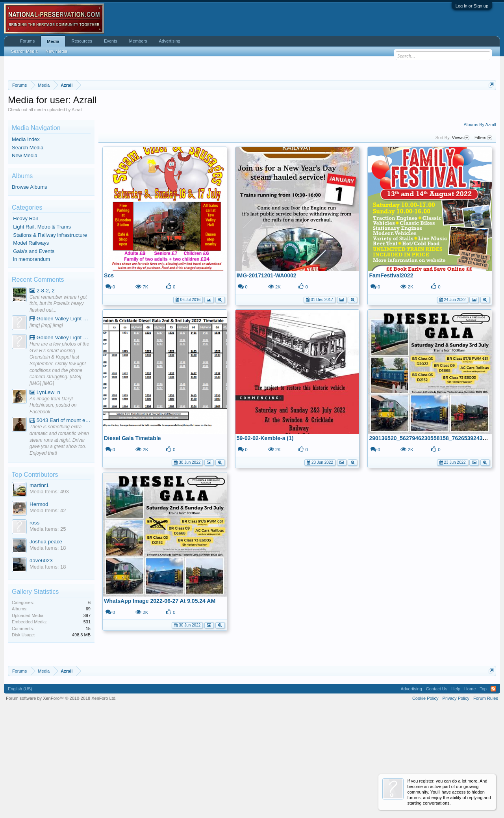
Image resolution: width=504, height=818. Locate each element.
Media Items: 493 (49, 588)
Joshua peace (46, 638)
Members (138, 41)
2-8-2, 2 (42, 387)
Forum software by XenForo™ (61, 795)
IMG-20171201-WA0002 (267, 372)
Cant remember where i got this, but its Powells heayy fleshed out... (58, 400)
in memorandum (31, 356)
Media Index (26, 236)
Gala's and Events (34, 348)
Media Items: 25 (48, 626)
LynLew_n (45, 489)
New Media (25, 252)
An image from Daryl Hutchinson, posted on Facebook (53, 502)
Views (461, 234)
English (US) (20, 786)
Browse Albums (30, 284)
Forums (27, 41)
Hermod (39, 601)
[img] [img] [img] (46, 422)
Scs (109, 372)
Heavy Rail (25, 315)
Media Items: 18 (48, 644)
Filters (483, 234)
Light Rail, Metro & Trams (42, 323)
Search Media (28, 244)
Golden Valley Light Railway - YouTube (60, 416)
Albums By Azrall (480, 221)
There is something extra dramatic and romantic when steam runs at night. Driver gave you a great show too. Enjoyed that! (59, 537)
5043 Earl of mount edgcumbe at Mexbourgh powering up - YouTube (60, 517)
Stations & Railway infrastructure (50, 332)
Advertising (170, 41)
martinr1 (39, 582)
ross (34, 620)
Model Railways (31, 340)
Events (111, 41)
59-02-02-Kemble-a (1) (265, 535)
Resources (82, 41)
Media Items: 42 (48, 607)
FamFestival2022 (391, 372)
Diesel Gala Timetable (132, 535)
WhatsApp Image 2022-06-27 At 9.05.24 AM (160, 697)
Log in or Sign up (472, 6)
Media (53, 41)
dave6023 (41, 657)
